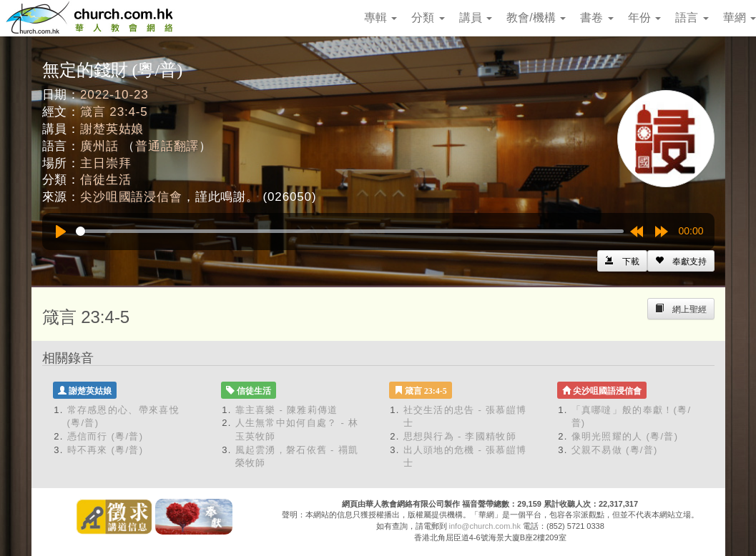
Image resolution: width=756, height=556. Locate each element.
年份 (644, 18)
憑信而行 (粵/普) (105, 436)
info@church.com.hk (485, 526)
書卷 (597, 18)
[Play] (61, 232)
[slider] (350, 231)
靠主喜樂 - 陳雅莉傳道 (287, 410)
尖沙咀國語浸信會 (131, 197)
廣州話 (99, 146)
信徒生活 (105, 180)
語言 (692, 18)
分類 (428, 18)
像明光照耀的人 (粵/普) (625, 436)
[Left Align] (681, 261)
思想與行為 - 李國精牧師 (460, 436)
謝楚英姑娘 (112, 129)
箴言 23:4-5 (114, 112)
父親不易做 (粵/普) (615, 450)
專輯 (381, 18)
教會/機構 (536, 18)
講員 (476, 18)
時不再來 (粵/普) (105, 450)
